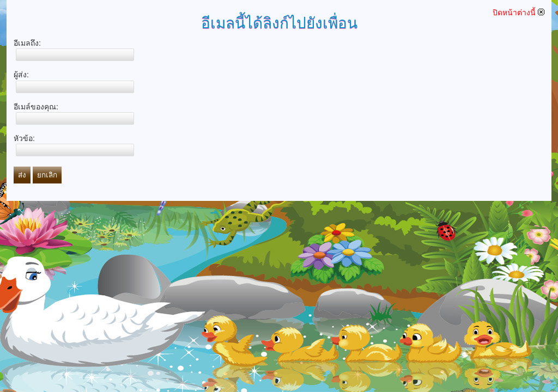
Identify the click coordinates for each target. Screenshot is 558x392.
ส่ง (22, 175)
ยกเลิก (47, 175)
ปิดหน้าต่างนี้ (518, 13)
